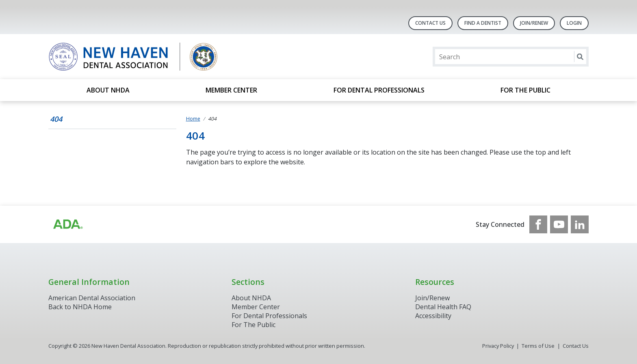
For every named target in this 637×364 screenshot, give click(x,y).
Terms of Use (538, 346)
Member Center (231, 90)
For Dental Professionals (379, 90)
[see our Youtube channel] (559, 224)
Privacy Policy (498, 346)
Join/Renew (534, 23)
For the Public (525, 90)
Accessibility (433, 316)
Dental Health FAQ (443, 307)
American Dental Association (92, 298)
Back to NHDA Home (80, 307)
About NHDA (108, 90)
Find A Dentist (483, 23)
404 (56, 119)
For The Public (253, 325)
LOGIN (574, 23)
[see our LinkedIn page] (580, 224)
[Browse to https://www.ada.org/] (67, 224)
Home (193, 119)
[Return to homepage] (153, 57)
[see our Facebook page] (538, 224)
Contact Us (430, 23)
